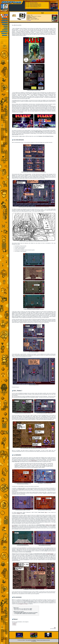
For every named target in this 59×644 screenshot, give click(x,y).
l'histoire (14, 624)
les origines (15, 623)
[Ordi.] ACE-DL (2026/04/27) (34, 2)
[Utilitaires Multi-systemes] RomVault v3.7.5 (36, 5)
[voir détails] (29, 20)
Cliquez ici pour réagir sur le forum (43, 640)
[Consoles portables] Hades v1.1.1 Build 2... (36, 6)
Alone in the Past (15, 134)
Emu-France (43, 2)
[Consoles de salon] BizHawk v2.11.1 (35, 7)
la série (32, 461)
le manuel (14, 625)
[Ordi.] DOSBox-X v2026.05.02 (34, 3)
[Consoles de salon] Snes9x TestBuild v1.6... (36, 6)
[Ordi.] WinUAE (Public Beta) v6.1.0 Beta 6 (35, 4)
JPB (15, 25)
